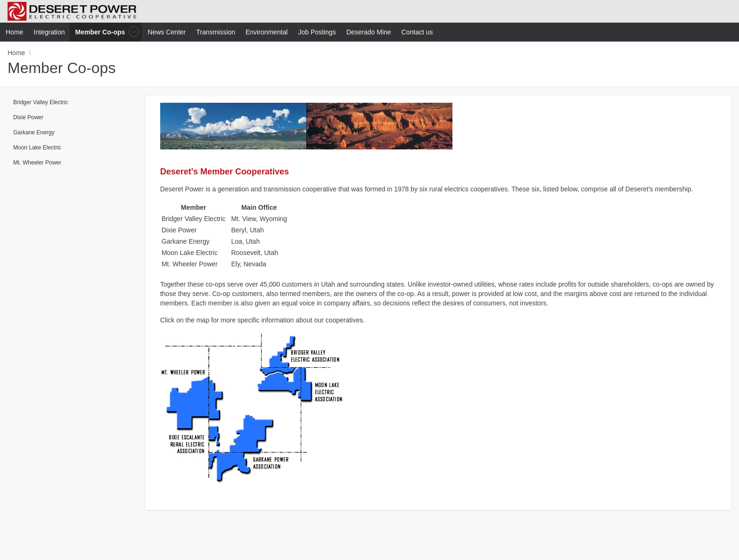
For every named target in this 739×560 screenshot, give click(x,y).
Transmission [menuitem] (216, 32)
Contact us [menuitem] (417, 32)
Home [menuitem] (14, 32)
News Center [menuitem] (167, 32)
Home (16, 53)
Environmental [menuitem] (267, 32)
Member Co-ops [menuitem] (101, 32)
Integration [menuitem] (49, 32)
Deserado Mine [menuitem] (369, 32)
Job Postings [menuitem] (317, 32)
